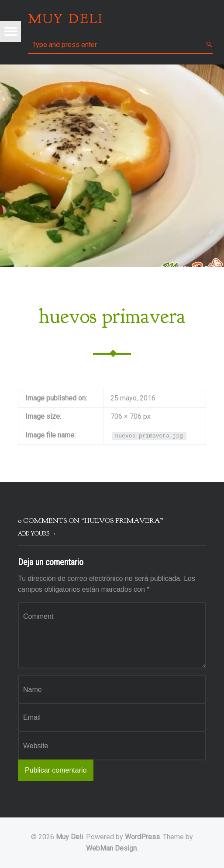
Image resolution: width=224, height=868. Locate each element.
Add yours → (37, 534)
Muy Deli (69, 837)
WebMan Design (111, 848)
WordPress (142, 837)
